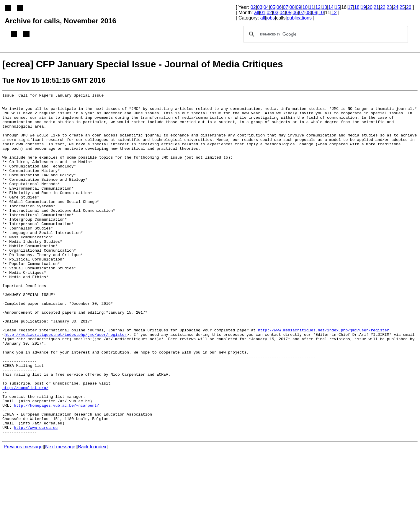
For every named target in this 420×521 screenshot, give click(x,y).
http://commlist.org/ (25, 447)
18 (357, 7)
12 (318, 7)
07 (286, 7)
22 (383, 7)
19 (363, 7)
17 (350, 7)
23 (389, 7)
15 (337, 7)
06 (279, 7)
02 (253, 7)
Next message (60, 516)
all (256, 13)
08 (292, 7)
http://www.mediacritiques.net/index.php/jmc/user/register (324, 378)
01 (263, 13)
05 (273, 7)
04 (266, 7)
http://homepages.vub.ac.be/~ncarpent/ (57, 468)
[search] (325, 34)
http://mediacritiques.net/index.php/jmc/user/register (66, 383)
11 (311, 7)
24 (396, 7)
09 (299, 7)
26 (409, 7)
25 (402, 7)
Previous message (23, 516)
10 (305, 7)
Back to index (92, 516)
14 (331, 7)
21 (376, 7)
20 (370, 7)
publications (299, 18)
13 (324, 7)
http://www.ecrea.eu (36, 495)
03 (260, 7)
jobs (271, 18)
